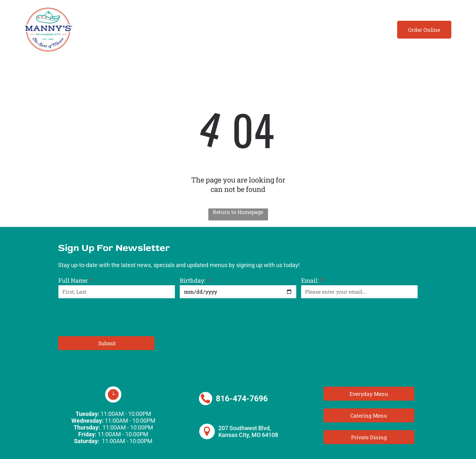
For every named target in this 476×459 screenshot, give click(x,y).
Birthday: (193, 280)
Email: (310, 280)
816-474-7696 (242, 399)
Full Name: (73, 280)
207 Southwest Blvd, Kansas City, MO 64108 (248, 431)
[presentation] (108, 317)
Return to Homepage (238, 212)
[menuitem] (102, 30)
